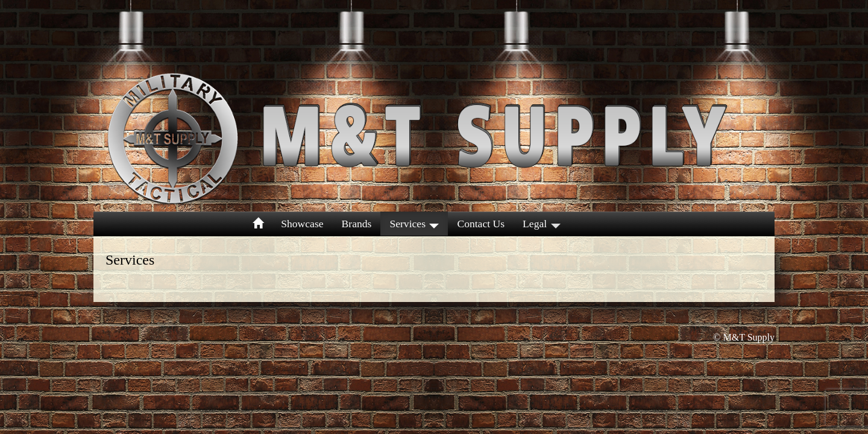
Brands (357, 224)
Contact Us (481, 224)
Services (414, 224)
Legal (541, 224)
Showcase (302, 224)
